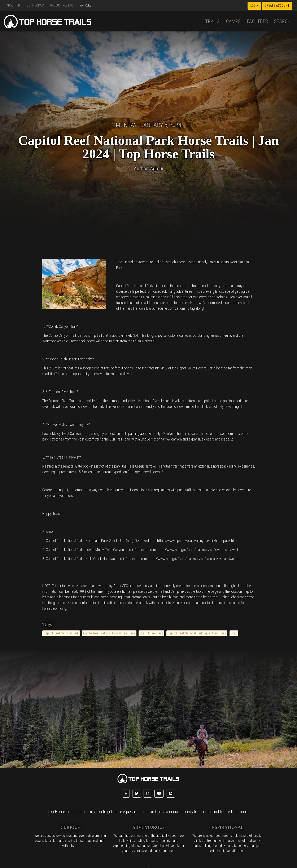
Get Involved (35, 5)
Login (254, 6)
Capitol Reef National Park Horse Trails (109, 633)
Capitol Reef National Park (61, 633)
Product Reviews (62, 5)
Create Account (277, 6)
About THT (13, 5)
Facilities (257, 21)
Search (282, 21)
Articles (86, 5)
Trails (212, 21)
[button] (126, 794)
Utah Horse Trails (151, 633)
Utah (234, 633)
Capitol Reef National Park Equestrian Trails (197, 633)
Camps (233, 21)
